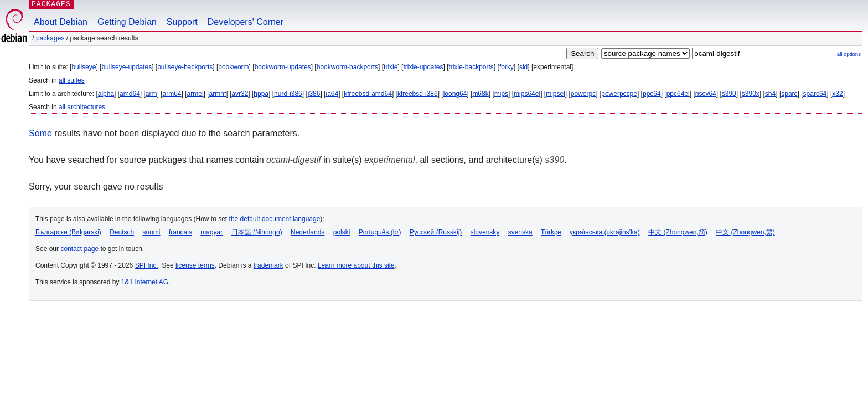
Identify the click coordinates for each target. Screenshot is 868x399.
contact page (79, 249)
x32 (837, 94)
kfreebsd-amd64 (368, 94)
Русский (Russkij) (436, 232)
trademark (268, 265)
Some (40, 133)
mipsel (556, 94)
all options (849, 54)
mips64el (527, 94)
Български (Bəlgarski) (68, 232)
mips (501, 94)
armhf (218, 94)
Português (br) (380, 232)
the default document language (275, 219)
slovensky (485, 232)
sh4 (770, 94)
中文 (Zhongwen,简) (678, 232)
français (180, 232)
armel (195, 94)
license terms (195, 265)
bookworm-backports (347, 67)
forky (507, 67)
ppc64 (652, 94)
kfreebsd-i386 (418, 94)
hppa (261, 94)
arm (151, 94)
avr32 (240, 94)
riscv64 (706, 94)
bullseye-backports (185, 67)
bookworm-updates (283, 67)
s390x (751, 94)
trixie (391, 67)
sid (523, 67)
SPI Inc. (147, 265)
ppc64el (678, 94)
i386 (314, 94)
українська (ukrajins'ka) (605, 232)
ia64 (332, 94)
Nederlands (308, 232)
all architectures (82, 107)
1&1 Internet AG (145, 282)
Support (182, 22)
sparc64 (815, 94)
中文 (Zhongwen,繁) (745, 232)
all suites (72, 80)
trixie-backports (471, 67)
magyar (211, 232)
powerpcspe (619, 94)
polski (342, 232)
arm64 (172, 94)
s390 (729, 94)
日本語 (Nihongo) (257, 232)
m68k (480, 94)
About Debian (61, 22)
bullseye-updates (126, 67)
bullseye (84, 67)
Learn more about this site (356, 265)
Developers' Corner (246, 22)
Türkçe (551, 232)
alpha (106, 94)
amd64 (130, 94)
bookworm (233, 67)
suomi (152, 232)
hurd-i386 (288, 94)
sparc (789, 94)
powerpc (583, 94)
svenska (520, 232)
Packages (50, 38)
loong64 (455, 94)
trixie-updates (423, 67)
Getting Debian (127, 22)
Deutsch (122, 232)
